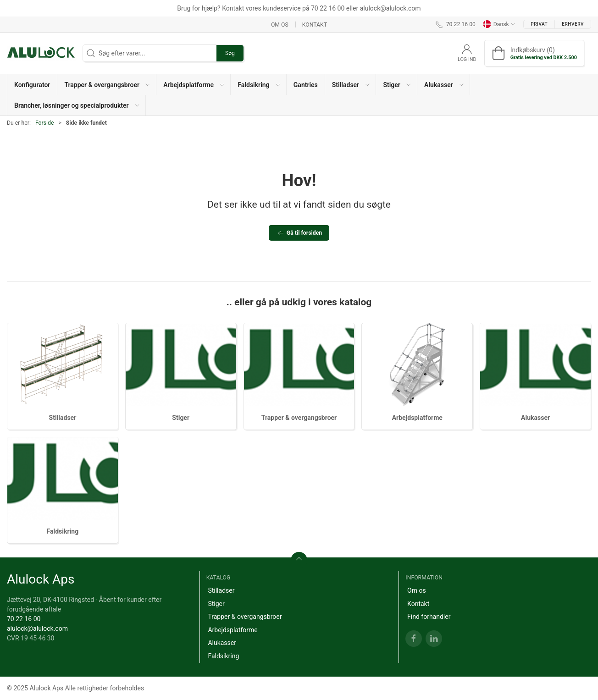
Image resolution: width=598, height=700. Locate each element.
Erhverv (573, 24)
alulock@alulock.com (37, 628)
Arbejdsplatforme (417, 418)
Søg (230, 53)
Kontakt (315, 24)
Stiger (181, 418)
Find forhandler (429, 617)
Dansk (499, 24)
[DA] (41, 53)
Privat (539, 24)
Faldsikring (63, 531)
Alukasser (535, 418)
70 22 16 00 (24, 619)
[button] (107, 85)
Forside (45, 123)
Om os (280, 24)
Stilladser (63, 418)
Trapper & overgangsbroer (299, 418)
